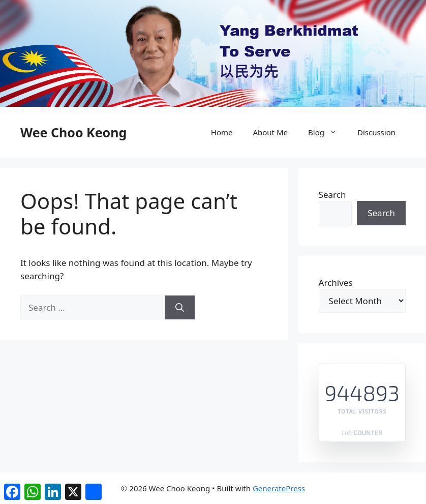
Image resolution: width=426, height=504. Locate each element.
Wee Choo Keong (73, 132)
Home (222, 132)
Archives (336, 283)
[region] (213, 53)
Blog (328, 132)
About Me (270, 132)
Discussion (376, 132)
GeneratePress (279, 488)
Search (332, 195)
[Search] (180, 308)
